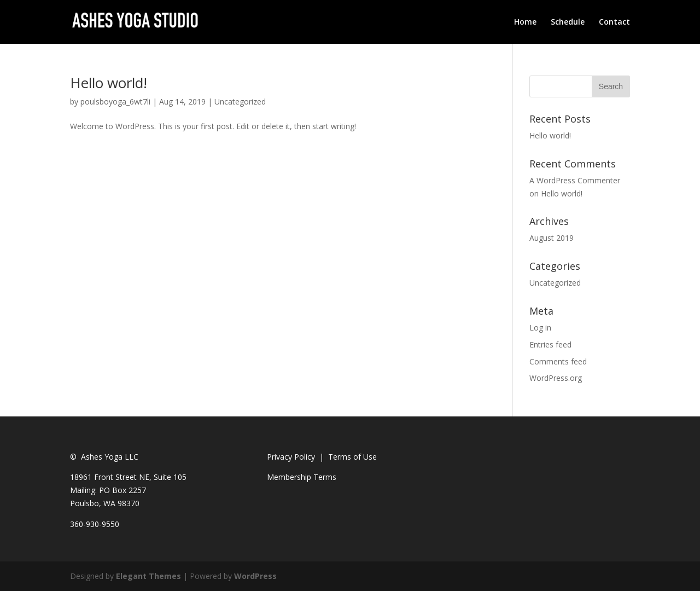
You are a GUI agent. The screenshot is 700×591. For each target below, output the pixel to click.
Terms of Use (352, 457)
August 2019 (552, 238)
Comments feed (558, 361)
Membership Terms (302, 477)
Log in (540, 328)
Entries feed (550, 344)
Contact (614, 22)
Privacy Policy (291, 457)
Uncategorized (240, 102)
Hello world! (109, 83)
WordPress (255, 576)
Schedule (568, 22)
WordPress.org (556, 378)
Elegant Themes (148, 576)
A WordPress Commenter (575, 180)
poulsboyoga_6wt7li (115, 102)
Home (525, 22)
